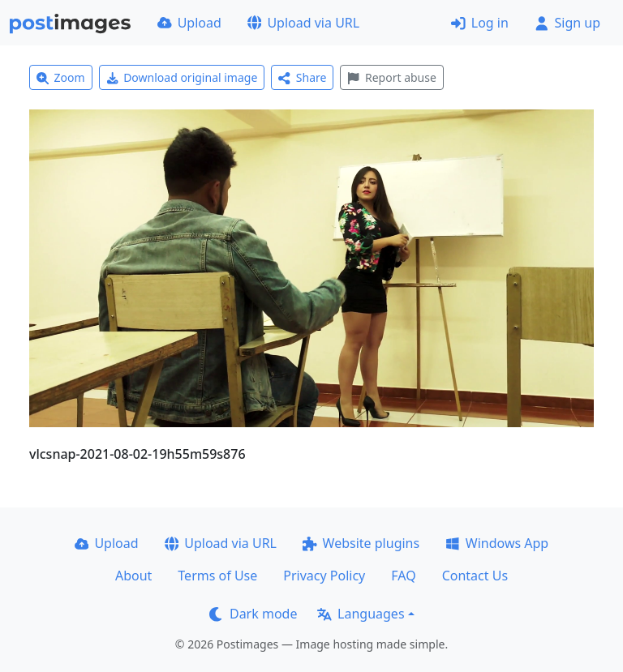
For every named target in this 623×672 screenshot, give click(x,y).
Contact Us (475, 576)
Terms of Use (217, 576)
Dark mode (253, 614)
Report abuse (391, 77)
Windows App (497, 543)
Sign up (567, 23)
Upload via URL (303, 23)
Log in (480, 23)
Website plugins (361, 543)
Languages (361, 614)
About (133, 576)
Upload (189, 23)
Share (302, 77)
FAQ (403, 576)
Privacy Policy (324, 576)
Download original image (182, 77)
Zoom (61, 77)
